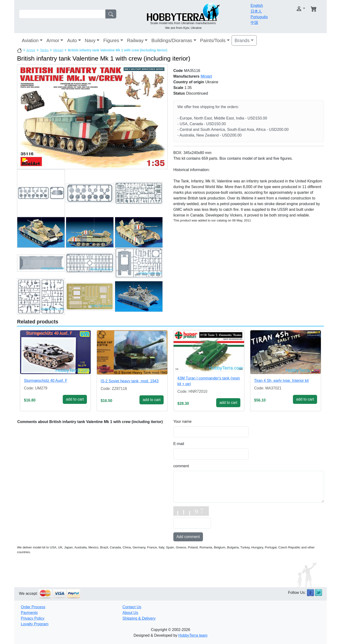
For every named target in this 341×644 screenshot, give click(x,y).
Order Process (33, 607)
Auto (72, 40)
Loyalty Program (35, 624)
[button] (291, 9)
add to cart (75, 399)
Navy (90, 40)
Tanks (44, 50)
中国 (254, 23)
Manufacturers (186, 76)
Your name (182, 421)
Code (178, 71)
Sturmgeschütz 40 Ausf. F (46, 381)
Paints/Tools (213, 40)
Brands (242, 40)
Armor (53, 40)
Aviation (30, 40)
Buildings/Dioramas (172, 40)
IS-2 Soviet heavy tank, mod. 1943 (130, 381)
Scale (178, 88)
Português (259, 17)
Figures (111, 40)
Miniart (58, 50)
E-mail (179, 444)
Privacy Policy (33, 618)
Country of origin (189, 82)
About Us (130, 613)
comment (181, 466)
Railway (135, 40)
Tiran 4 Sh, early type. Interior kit (281, 381)
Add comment (188, 537)
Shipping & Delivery (139, 618)
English (257, 6)
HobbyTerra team (193, 635)
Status (179, 93)
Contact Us (132, 607)
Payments (29, 613)
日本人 (256, 11)
